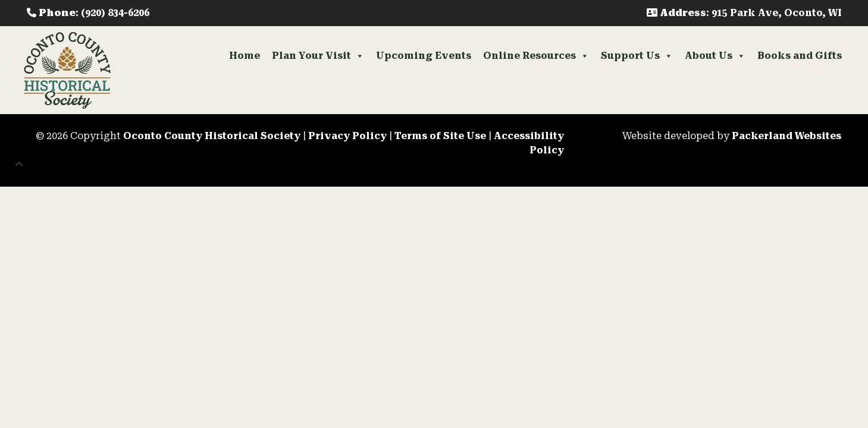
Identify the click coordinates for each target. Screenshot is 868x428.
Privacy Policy (347, 136)
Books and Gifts (800, 56)
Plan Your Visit (318, 56)
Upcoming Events (424, 56)
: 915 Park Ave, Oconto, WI (744, 13)
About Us (715, 56)
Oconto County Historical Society (212, 136)
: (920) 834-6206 (88, 13)
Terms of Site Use (440, 136)
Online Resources (536, 56)
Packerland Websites (786, 136)
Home (245, 56)
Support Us (637, 56)
